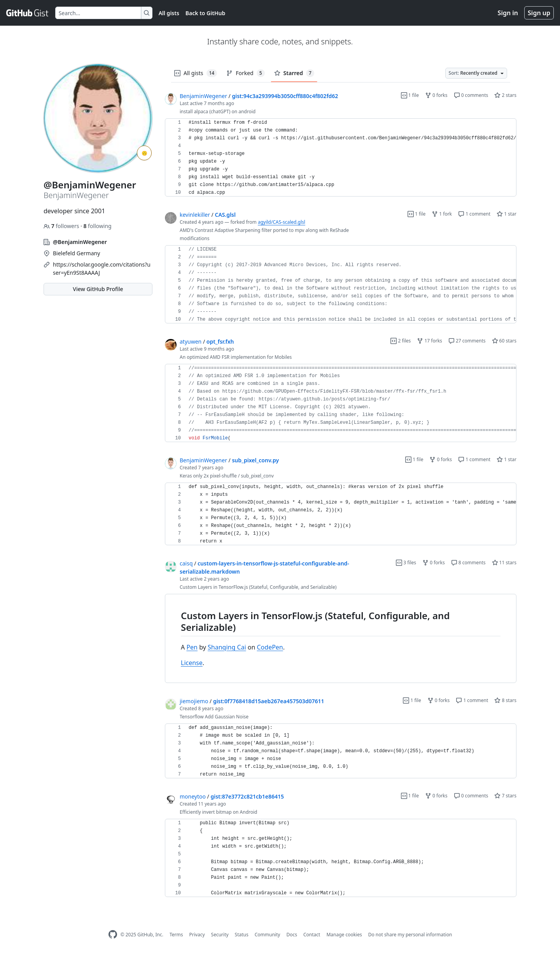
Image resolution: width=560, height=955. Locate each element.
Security (220, 935)
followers (62, 226)
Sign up (539, 13)
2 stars (505, 95)
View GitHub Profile (98, 289)
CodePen (270, 647)
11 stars (504, 563)
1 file (410, 95)
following (97, 226)
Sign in (508, 13)
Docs (292, 935)
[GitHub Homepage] (113, 935)
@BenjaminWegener (80, 242)
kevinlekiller (195, 215)
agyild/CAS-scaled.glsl (282, 222)
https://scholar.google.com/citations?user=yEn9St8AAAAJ (102, 269)
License (192, 663)
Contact (312, 935)
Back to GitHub (205, 13)
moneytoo (193, 796)
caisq (186, 563)
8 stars (505, 700)
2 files (401, 341)
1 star (507, 214)
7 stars (505, 796)
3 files (406, 563)
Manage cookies (344, 935)
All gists (169, 13)
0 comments (471, 95)
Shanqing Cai (227, 647)
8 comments (468, 563)
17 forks (429, 341)
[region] (341, 158)
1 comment (474, 214)
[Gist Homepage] (28, 13)
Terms (176, 935)
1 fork (442, 214)
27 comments (467, 341)
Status (242, 935)
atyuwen (191, 341)
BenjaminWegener (203, 96)
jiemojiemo (194, 701)
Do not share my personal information (410, 935)
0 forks (436, 95)
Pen (192, 647)
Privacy (197, 935)
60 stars (504, 341)
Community (268, 935)
